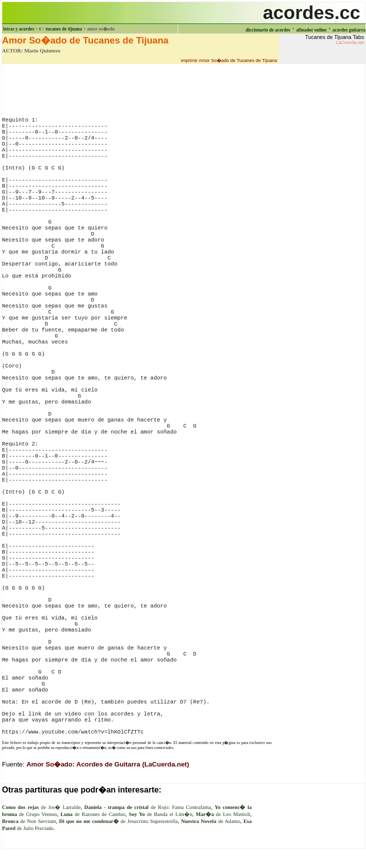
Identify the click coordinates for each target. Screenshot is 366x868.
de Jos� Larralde (41, 807)
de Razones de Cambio (93, 814)
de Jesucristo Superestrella (118, 821)
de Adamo (210, 821)
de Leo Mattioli (223, 814)
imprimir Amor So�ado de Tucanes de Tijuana (229, 60)
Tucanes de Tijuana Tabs (335, 39)
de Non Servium (29, 821)
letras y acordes (18, 29)
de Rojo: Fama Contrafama (148, 807)
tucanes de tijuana (64, 29)
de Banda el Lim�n (161, 814)
